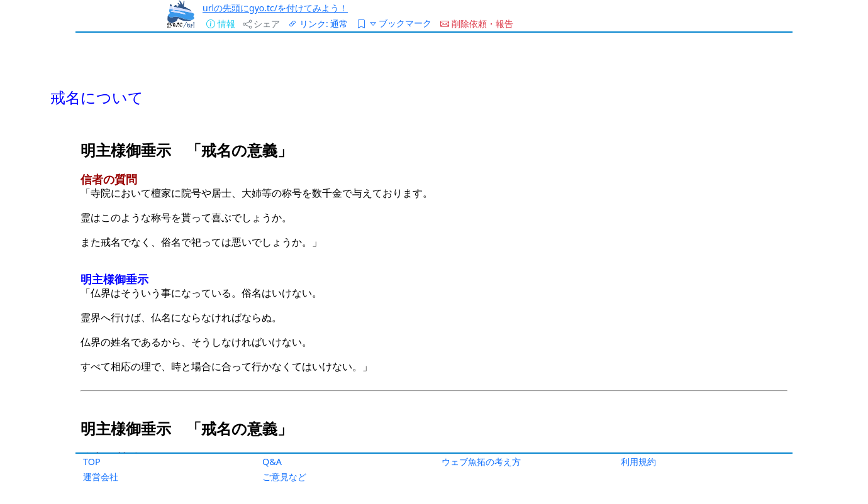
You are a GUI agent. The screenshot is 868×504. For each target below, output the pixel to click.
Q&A (272, 462)
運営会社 (101, 477)
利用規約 (638, 462)
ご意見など (284, 477)
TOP (92, 462)
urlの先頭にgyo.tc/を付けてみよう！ (275, 8)
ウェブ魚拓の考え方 (481, 462)
